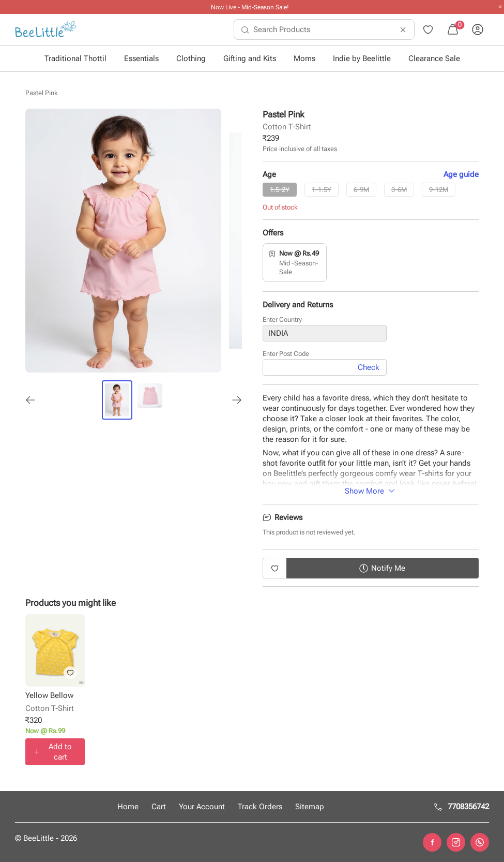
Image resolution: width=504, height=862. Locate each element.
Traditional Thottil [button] (75, 58)
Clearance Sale (434, 58)
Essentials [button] (141, 58)
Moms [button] (304, 58)
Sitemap (310, 807)
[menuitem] (46, 29)
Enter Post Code (286, 355)
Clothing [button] (191, 58)
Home (128, 807)
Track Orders (260, 807)
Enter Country (282, 321)
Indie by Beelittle (362, 58)
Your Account (202, 807)
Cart (159, 807)
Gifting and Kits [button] (250, 58)
